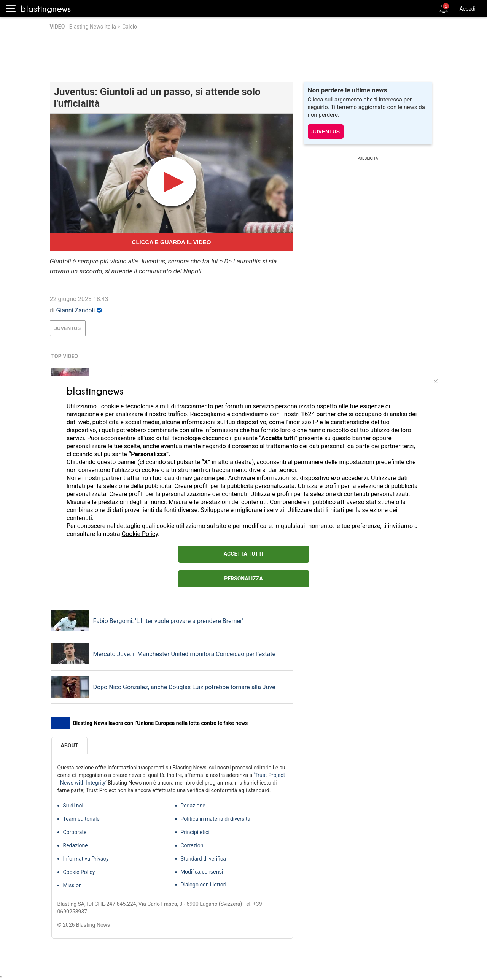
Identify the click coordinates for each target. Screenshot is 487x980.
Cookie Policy (140, 534)
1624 (308, 414)
